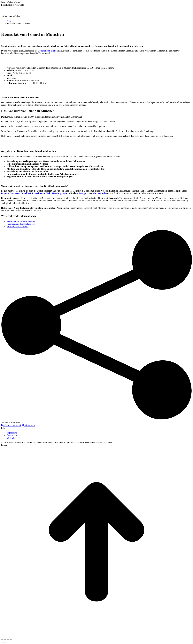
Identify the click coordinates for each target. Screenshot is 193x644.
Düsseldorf (26, 193)
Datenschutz (12, 435)
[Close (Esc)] (2, 640)
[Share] (5, 640)
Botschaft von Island (47, 51)
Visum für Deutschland (17, 226)
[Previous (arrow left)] (2, 642)
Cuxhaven (15, 193)
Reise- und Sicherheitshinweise (21, 221)
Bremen (5, 193)
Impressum (12, 433)
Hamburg (57, 193)
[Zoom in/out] (11, 640)
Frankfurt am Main (42, 193)
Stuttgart (83, 193)
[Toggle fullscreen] (8, 640)
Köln (65, 193)
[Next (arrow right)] (5, 642)
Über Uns (11, 438)
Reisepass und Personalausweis (21, 224)
